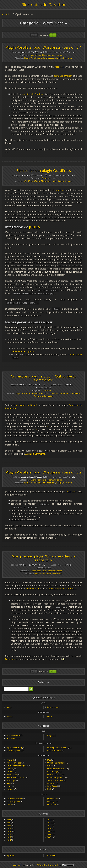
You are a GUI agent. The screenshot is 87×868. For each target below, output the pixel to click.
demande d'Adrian (63, 76)
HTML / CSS (12, 773)
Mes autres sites (54, 749)
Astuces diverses (14, 761)
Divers (9, 803)
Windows (51, 782)
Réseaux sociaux (54, 773)
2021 (9, 821)
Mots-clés (51, 854)
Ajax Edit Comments (49, 392)
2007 (49, 836)
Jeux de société (13, 734)
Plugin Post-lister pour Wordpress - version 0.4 (44, 47)
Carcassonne (53, 706)
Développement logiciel (17, 764)
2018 (9, 830)
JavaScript (11, 779)
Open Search (32, 587)
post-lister (71, 491)
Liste (43, 58)
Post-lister (68, 58)
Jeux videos (52, 797)
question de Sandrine (33, 94)
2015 (9, 836)
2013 (49, 818)
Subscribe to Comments (70, 392)
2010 (49, 827)
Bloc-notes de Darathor (44, 5)
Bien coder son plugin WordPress (44, 171)
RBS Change (52, 770)
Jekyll (9, 782)
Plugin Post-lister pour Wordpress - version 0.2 (44, 471)
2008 (49, 833)
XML (49, 788)
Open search (40, 572)
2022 (9, 818)
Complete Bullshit (14, 797)
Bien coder (52, 181)
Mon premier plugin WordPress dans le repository (43, 557)
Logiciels (10, 788)
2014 (9, 839)
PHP (49, 764)
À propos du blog (14, 746)
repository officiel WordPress (62, 587)
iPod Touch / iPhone (15, 776)
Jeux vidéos (12, 737)
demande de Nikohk (27, 404)
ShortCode (51, 58)
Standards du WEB (55, 779)
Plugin (27, 58)
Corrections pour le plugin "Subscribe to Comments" (43, 377)
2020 (9, 824)
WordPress (36, 55)
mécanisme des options (23, 350)
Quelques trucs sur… (56, 767)
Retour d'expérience (56, 776)
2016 (9, 833)
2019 (9, 827)
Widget (59, 58)
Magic (9, 706)
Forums (10, 770)
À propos (11, 854)
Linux (50, 715)
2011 (49, 824)
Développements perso (52, 55)
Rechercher (43, 681)
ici (48, 425)
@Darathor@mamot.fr (48, 865)
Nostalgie (51, 800)
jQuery (37, 181)
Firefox (10, 715)
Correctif (36, 392)
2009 (49, 830)
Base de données (65, 181)
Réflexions (52, 803)
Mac (49, 758)
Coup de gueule (13, 800)
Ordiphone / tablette (56, 761)
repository (60, 190)
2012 (49, 821)
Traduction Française (43, 395)
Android (10, 758)
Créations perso (13, 749)
